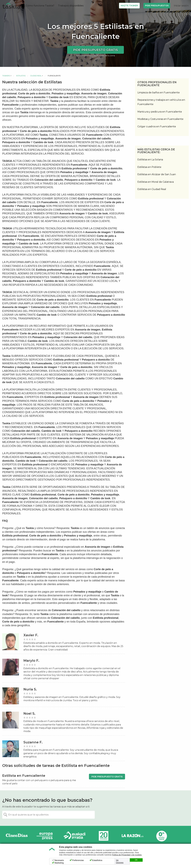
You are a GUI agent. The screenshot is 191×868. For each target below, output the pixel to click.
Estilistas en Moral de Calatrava (156, 182)
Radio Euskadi (75, 836)
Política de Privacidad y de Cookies (127, 855)
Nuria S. (30, 689)
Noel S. (29, 714)
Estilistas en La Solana (150, 160)
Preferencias (78, 860)
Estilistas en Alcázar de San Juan (157, 174)
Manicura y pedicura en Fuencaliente (160, 112)
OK (136, 860)
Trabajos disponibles (71, 6)
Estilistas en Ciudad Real (152, 189)
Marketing (59, 863)
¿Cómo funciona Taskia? (39, 6)
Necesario (59, 860)
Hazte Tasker (129, 6)
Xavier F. (31, 635)
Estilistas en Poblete (149, 167)
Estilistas (21, 76)
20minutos (104, 836)
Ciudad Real (36, 76)
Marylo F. (31, 661)
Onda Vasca (161, 836)
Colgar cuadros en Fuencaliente (157, 126)
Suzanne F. (33, 742)
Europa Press (46, 836)
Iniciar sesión (181, 6)
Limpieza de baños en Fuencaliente (159, 93)
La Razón (133, 836)
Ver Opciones (120, 861)
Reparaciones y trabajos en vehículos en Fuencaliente (161, 102)
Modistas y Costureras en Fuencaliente (160, 119)
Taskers (6, 76)
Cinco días (17, 836)
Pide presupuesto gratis (95, 50)
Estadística (97, 860)
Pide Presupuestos (157, 6)
